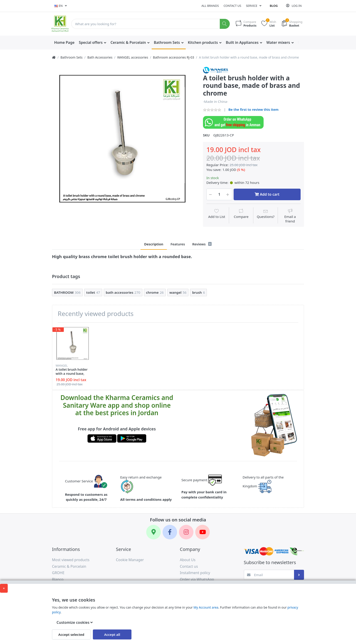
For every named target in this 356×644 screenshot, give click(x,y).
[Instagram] (186, 532)
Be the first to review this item (253, 109)
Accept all (112, 634)
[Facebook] (170, 532)
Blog (274, 6)
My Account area (206, 607)
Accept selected (71, 634)
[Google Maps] (153, 532)
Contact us (232, 6)
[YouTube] (203, 532)
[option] (124, 138)
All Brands (210, 6)
